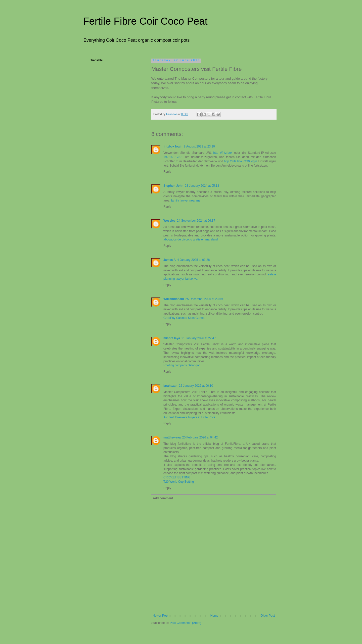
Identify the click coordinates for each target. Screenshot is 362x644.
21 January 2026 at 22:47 (199, 338)
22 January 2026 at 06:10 (196, 386)
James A (170, 260)
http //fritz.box (223, 153)
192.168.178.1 (173, 157)
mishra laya (172, 338)
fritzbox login (173, 146)
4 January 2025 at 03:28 (193, 260)
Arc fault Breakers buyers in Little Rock (189, 417)
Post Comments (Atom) (185, 623)
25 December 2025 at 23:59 (204, 299)
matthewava (172, 437)
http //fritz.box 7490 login (240, 161)
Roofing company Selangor (182, 365)
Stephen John (173, 186)
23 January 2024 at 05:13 (202, 186)
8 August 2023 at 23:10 (199, 146)
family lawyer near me (186, 201)
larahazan (170, 386)
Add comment (163, 498)
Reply (167, 172)
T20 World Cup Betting (179, 482)
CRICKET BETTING (177, 477)
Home (214, 616)
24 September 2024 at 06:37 (196, 221)
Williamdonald (174, 299)
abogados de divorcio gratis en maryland (191, 239)
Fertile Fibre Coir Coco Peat (145, 21)
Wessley (169, 221)
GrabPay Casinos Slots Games (184, 318)
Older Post (268, 616)
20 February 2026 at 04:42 (200, 437)
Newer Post (160, 616)
